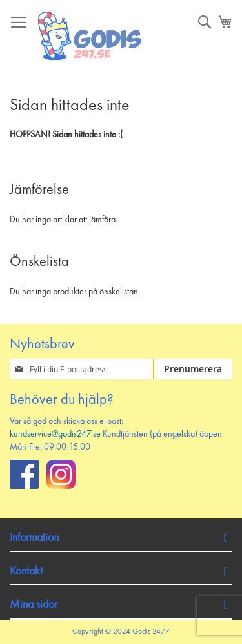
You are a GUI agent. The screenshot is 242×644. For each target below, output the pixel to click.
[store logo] (90, 36)
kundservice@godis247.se (55, 434)
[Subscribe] (193, 369)
